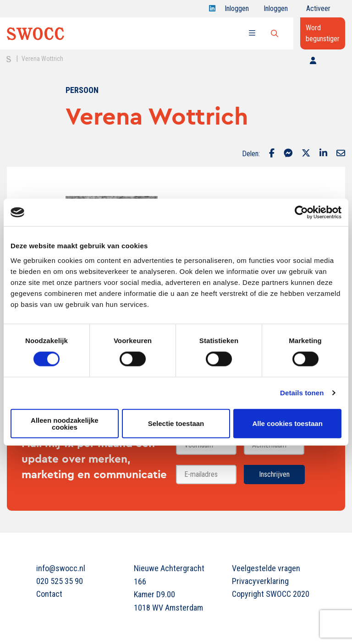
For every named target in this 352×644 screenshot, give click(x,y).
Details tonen (302, 393)
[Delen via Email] (341, 154)
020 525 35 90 (60, 581)
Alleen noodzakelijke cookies (65, 423)
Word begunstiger (323, 33)
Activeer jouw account (318, 11)
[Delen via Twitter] (306, 154)
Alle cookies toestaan (287, 423)
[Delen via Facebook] (272, 154)
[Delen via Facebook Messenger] (288, 154)
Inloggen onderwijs (278, 11)
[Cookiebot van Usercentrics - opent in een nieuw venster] (301, 213)
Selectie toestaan (176, 423)
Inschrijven (274, 474)
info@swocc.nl (61, 568)
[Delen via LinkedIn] (323, 154)
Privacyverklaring (260, 581)
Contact (49, 594)
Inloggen (237, 11)
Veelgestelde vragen (266, 568)
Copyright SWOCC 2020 (271, 594)
